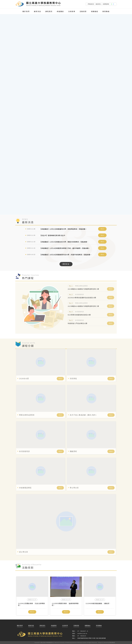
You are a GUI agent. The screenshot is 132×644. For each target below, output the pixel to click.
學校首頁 (91, 4)
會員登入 (98, 4)
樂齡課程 (73, 445)
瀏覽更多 (66, 264)
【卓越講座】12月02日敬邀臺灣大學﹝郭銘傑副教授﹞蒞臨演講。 (63, 229)
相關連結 (95, 11)
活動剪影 (83, 11)
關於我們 (26, 11)
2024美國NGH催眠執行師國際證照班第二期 (83, 287)
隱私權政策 (112, 643)
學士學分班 (74, 481)
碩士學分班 (24, 546)
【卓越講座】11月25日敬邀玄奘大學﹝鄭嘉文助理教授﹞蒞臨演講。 (64, 242)
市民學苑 (73, 372)
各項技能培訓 (24, 445)
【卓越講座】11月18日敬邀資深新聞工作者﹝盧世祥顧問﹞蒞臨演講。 (65, 248)
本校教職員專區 (25, 481)
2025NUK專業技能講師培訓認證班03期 (82, 296)
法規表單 (72, 11)
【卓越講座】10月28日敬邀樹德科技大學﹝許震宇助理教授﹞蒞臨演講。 (66, 255)
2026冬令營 (24, 372)
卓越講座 (60, 11)
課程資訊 (49, 11)
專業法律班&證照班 (27, 409)
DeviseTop (106, 643)
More (102, 229)
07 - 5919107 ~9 (83, 631)
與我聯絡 (106, 11)
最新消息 (37, 11)
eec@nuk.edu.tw (82, 634)
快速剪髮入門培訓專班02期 (77, 322)
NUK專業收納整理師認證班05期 (79, 313)
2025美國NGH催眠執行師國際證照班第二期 (83, 305)
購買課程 (106, 4)
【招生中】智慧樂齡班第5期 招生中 (53, 235)
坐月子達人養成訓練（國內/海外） (84, 409)
